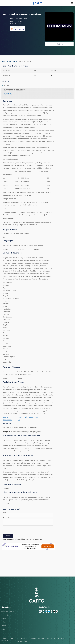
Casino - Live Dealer (26, 417)
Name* (5, 512)
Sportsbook (7, 420)
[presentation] (18, 530)
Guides (4, 618)
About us (24, 638)
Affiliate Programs (12, 61)
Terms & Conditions (37, 638)
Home (3, 61)
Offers (4, 622)
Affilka (8, 94)
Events (4, 626)
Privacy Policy (23, 641)
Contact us (51, 638)
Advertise (61, 638)
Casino (5, 417)
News (3, 629)
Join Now (59, 44)
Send (8, 536)
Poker (36, 417)
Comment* (6, 518)
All (19, 420)
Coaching (5, 615)
